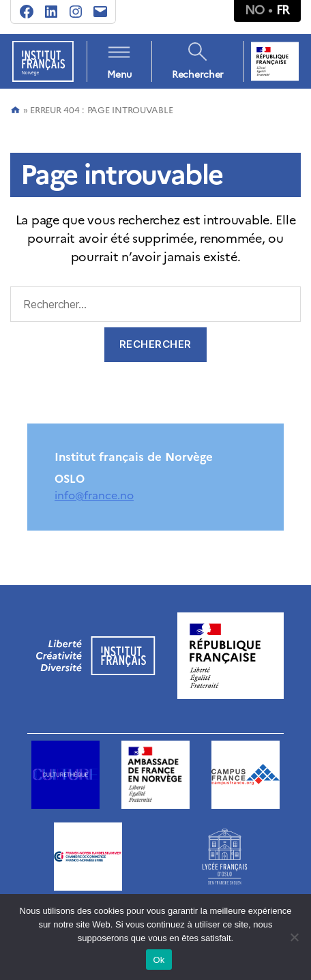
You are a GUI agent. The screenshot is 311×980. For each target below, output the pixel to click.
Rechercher (198, 75)
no (255, 10)
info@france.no (94, 495)
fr (283, 10)
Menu (119, 75)
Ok (159, 960)
